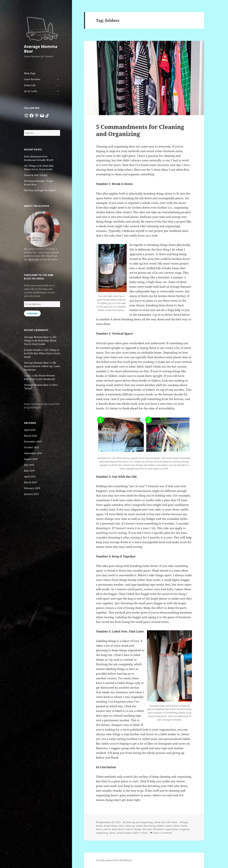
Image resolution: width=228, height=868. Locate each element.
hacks (169, 826)
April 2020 (30, 430)
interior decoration (114, 829)
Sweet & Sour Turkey (36, 175)
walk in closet (140, 833)
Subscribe (32, 313)
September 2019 (33, 453)
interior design (133, 829)
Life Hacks (172, 822)
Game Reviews (32, 79)
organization (172, 829)
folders (161, 826)
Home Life (30, 85)
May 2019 (29, 471)
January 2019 (31, 494)
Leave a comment (162, 833)
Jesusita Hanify (32, 350)
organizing (102, 833)
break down (111, 826)
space (112, 833)
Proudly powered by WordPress (114, 860)
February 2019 (32, 488)
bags (185, 822)
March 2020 (31, 436)
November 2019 (33, 442)
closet (139, 826)
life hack (147, 829)
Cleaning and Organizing (139, 822)
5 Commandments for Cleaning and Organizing (140, 130)
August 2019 (31, 459)
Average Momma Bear (41, 49)
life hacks (158, 829)
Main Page (30, 73)
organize (185, 829)
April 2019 (30, 477)
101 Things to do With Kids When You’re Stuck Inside (40, 341)
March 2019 (31, 482)
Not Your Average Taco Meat (40, 190)
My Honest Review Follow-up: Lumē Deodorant (42, 366)
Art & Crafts (31, 91)
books (99, 826)
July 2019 (29, 465)
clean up (130, 826)
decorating (150, 826)
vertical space (124, 833)
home (177, 826)
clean (121, 826)
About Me (33, 259)
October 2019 (31, 447)
